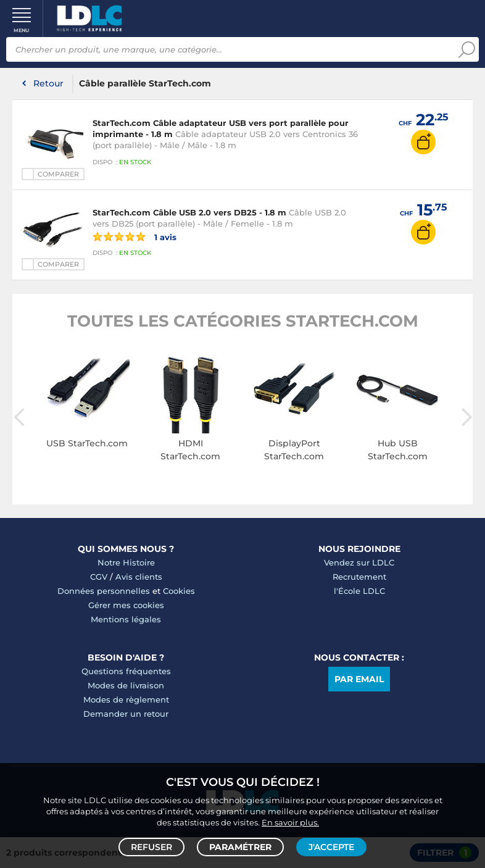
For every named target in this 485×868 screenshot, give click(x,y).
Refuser (151, 847)
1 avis (135, 236)
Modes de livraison (126, 685)
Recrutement (359, 577)
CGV (99, 577)
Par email (359, 679)
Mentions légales (126, 619)
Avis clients (139, 577)
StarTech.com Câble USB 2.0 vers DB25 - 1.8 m (189, 212)
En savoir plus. (290, 822)
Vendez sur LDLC (359, 562)
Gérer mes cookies (126, 605)
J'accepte (331, 847)
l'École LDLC (359, 591)
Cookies (179, 591)
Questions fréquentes (126, 671)
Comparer (58, 174)
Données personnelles (104, 591)
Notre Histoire (126, 562)
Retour (48, 83)
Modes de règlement (126, 699)
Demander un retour (126, 714)
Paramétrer (240, 847)
